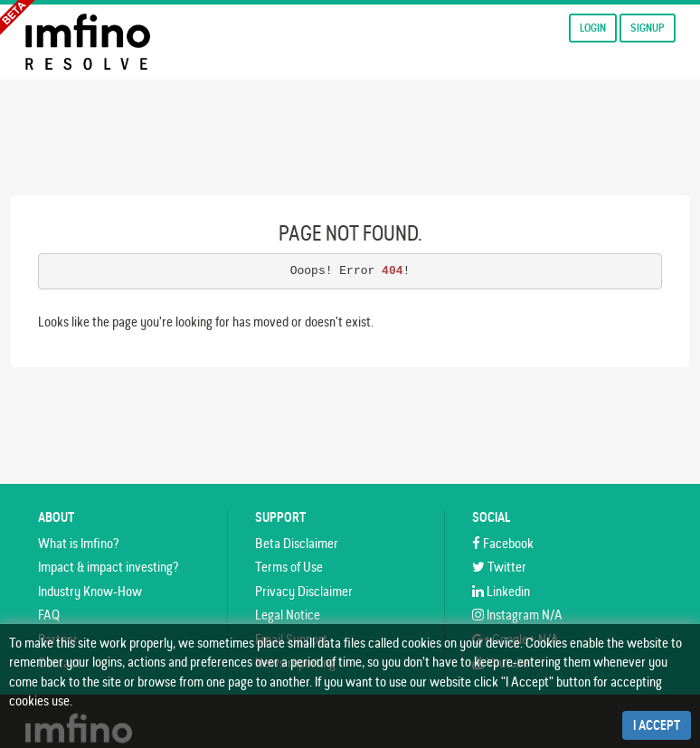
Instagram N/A (517, 615)
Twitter (499, 567)
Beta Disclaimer (297, 543)
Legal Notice (288, 615)
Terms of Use (289, 567)
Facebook (503, 543)
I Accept (657, 725)
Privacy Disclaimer (304, 591)
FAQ (49, 615)
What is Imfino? (78, 543)
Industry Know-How (90, 591)
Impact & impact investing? (108, 567)
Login (593, 28)
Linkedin (501, 591)
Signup (648, 28)
